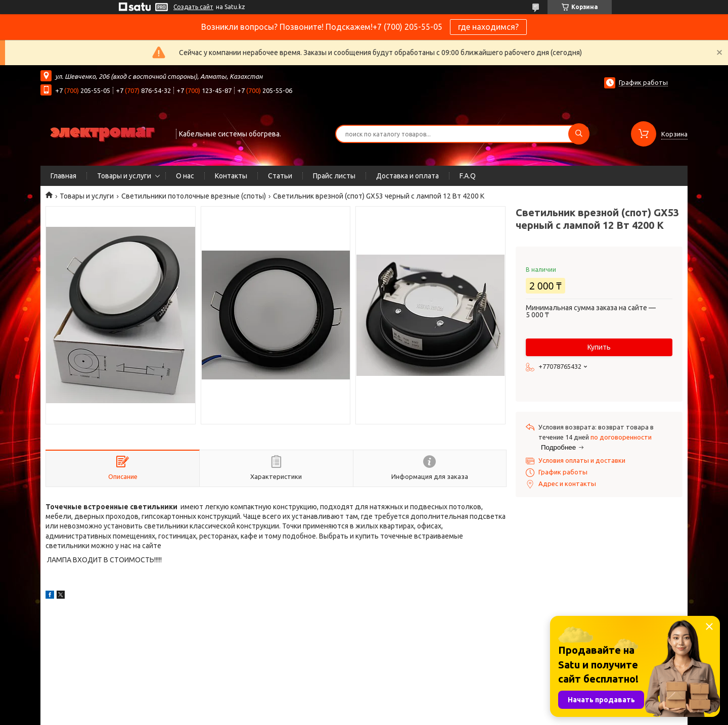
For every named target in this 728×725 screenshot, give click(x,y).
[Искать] (579, 134)
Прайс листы (334, 176)
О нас (185, 176)
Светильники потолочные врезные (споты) (194, 196)
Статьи (280, 176)
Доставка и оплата (407, 176)
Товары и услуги (124, 176)
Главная (63, 176)
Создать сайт (193, 7)
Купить (599, 347)
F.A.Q (468, 176)
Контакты (231, 176)
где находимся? (488, 27)
